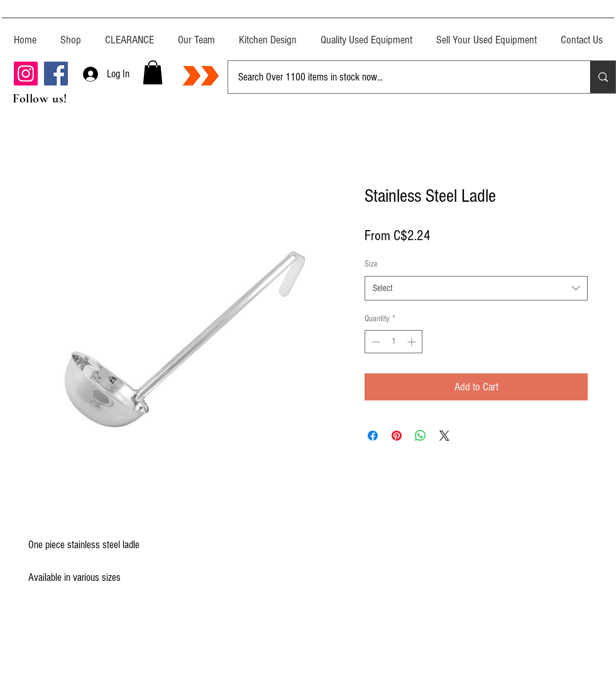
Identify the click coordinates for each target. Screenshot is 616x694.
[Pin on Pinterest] (397, 436)
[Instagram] (26, 74)
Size (371, 264)
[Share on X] (444, 436)
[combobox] (476, 288)
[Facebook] (56, 74)
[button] (153, 72)
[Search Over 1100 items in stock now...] (400, 77)
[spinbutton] (393, 342)
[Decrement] (374, 342)
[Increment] (413, 342)
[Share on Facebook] (373, 436)
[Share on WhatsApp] (421, 436)
